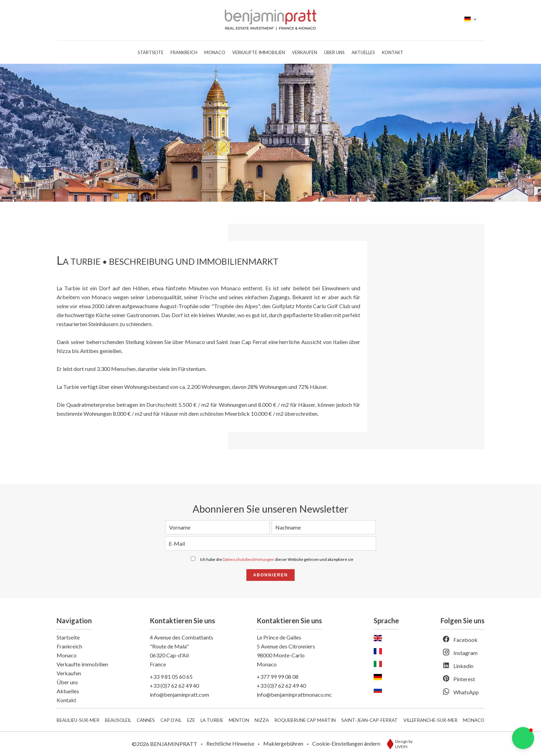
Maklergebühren (283, 743)
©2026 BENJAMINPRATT (165, 744)
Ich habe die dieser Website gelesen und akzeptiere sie (277, 559)
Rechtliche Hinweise (230, 743)
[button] (523, 738)
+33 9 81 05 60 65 (171, 677)
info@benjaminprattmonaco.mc (294, 694)
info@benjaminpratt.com (179, 694)
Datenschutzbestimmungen (248, 559)
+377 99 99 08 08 (278, 677)
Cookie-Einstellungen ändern (346, 743)
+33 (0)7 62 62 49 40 (174, 686)
